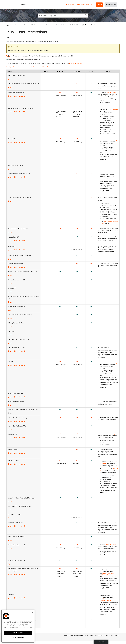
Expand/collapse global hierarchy (9, 25)
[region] (18, 626)
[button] (86, 15)
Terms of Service (100, 635)
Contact (99, 5)
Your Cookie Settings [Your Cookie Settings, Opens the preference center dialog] (18, 637)
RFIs (76, 25)
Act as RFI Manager (111, 93)
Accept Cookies (18, 633)
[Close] (32, 613)
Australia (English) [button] (84, 5)
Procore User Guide (54, 25)
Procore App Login (111, 5)
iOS (16, 96)
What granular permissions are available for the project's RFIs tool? (27, 67)
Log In (117, 635)
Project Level (67, 25)
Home (12, 25)
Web (10, 79)
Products (20, 25)
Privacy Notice (89, 635)
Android (22, 96)
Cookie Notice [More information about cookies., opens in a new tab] (17, 629)
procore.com (70, 5)
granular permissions (76, 63)
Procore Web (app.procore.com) (36, 25)
